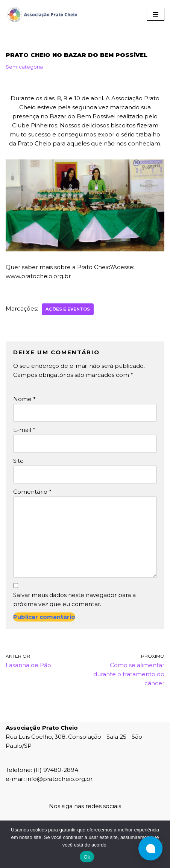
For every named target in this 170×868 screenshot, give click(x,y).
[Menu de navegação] (156, 14)
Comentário (32, 492)
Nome (24, 399)
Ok (87, 857)
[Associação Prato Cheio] (42, 15)
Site (18, 461)
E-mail (24, 430)
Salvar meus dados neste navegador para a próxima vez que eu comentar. (74, 599)
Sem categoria (24, 67)
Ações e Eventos (68, 309)
